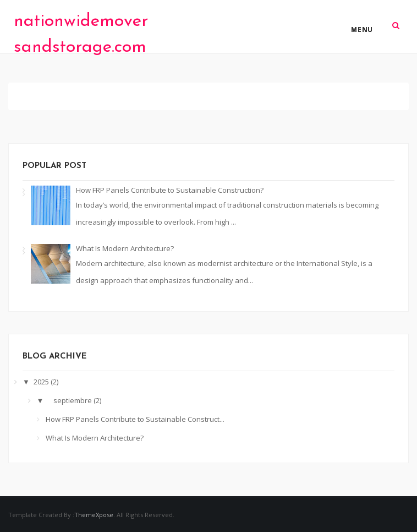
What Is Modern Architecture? (125, 248)
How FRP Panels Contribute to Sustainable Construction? (170, 190)
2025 (42, 382)
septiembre (73, 400)
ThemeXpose (94, 515)
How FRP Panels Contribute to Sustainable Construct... (135, 419)
